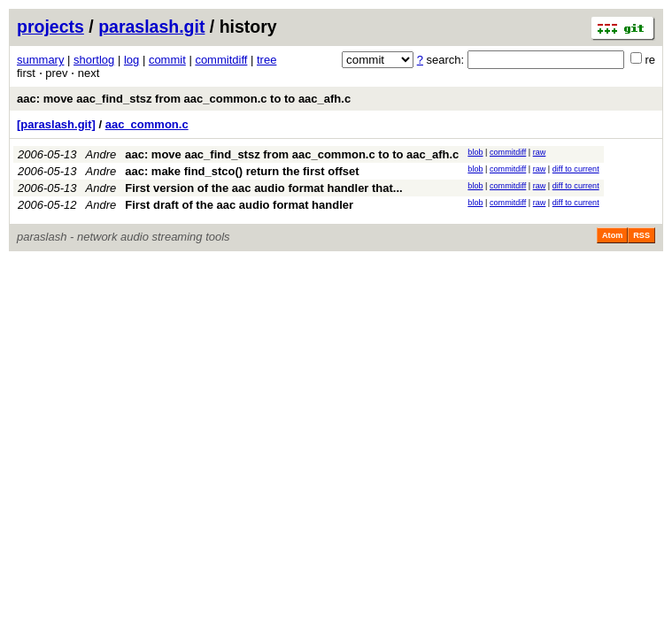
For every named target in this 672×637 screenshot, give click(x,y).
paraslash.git (151, 27)
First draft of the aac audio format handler (239, 205)
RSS (641, 235)
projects (50, 27)
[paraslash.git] (56, 124)
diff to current (576, 169)
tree (266, 60)
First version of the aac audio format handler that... (264, 188)
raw (540, 152)
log (131, 60)
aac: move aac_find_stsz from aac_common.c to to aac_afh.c (184, 99)
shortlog (94, 60)
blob (475, 152)
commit (167, 60)
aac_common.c (147, 124)
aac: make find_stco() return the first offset (242, 171)
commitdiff (221, 60)
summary (40, 60)
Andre (101, 154)
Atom (612, 235)
